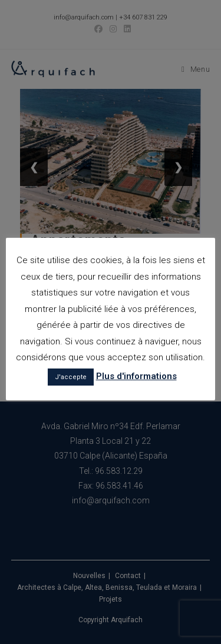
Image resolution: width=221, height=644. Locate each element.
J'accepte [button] (71, 377)
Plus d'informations (136, 376)
